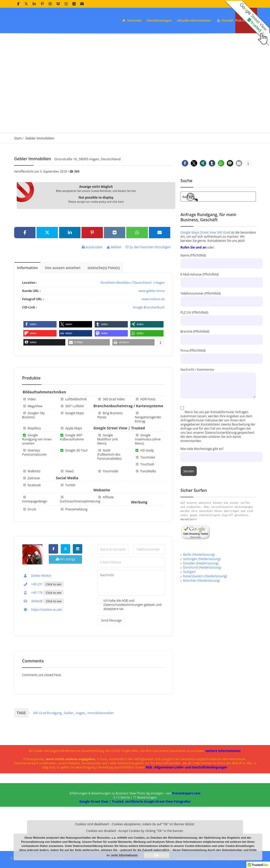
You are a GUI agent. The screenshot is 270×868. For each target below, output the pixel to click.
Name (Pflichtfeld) (218, 259)
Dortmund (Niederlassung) (202, 567)
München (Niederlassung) (201, 581)
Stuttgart (189, 572)
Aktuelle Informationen (194, 20)
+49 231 (32, 584)
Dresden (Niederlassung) (201, 563)
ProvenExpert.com (186, 793)
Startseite (131, 20)
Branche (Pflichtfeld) (218, 335)
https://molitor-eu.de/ (42, 610)
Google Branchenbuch (149, 307)
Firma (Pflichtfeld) (218, 354)
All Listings (66, 559)
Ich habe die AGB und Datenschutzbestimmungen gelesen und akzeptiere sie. (132, 605)
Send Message (111, 620)
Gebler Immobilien (40, 138)
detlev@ (32, 601)
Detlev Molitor (37, 576)
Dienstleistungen (159, 20)
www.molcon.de (153, 299)
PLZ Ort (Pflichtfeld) (218, 316)
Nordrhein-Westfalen (116, 283)
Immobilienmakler (101, 713)
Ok (157, 855)
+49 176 (32, 593)
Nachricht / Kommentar (218, 377)
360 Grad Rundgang (47, 713)
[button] (40, 324)
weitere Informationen (223, 751)
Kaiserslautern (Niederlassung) (205, 576)
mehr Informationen (124, 855)
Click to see (54, 584)
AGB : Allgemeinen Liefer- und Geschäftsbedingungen (186, 767)
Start (18, 138)
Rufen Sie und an (193, 247)
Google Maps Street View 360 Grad (205, 232)
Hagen (160, 283)
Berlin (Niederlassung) (199, 555)
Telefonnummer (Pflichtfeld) (218, 297)
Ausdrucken (92, 247)
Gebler (69, 713)
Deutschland (142, 283)
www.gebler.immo (152, 291)
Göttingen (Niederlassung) (202, 559)
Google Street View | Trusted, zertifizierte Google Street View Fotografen (135, 801)
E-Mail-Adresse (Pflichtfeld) (218, 278)
